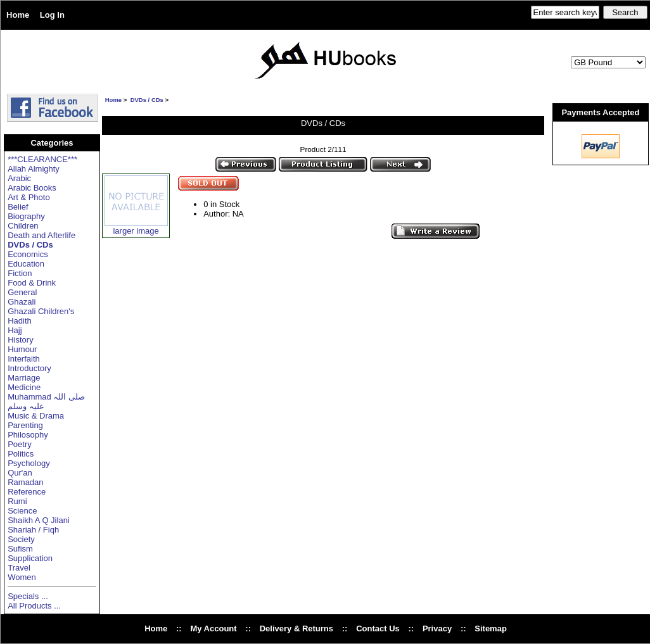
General (22, 292)
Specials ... (28, 596)
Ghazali (22, 302)
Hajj (15, 330)
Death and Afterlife (41, 235)
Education (26, 264)
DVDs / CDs (147, 100)
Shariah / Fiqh (33, 530)
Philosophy (28, 435)
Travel (19, 568)
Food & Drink (32, 283)
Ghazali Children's (41, 311)
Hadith (20, 321)
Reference (27, 492)
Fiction (20, 273)
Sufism (20, 549)
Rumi (17, 501)
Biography (26, 216)
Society (21, 539)
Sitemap (491, 628)
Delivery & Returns (296, 628)
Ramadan (25, 482)
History (20, 340)
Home (18, 15)
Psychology (29, 463)
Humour (22, 349)
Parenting (25, 425)
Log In (52, 15)
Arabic (19, 178)
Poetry (20, 444)
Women (22, 577)
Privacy (437, 628)
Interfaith (24, 359)
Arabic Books (32, 188)
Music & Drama (36, 416)
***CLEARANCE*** (42, 159)
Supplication (30, 558)
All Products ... (34, 606)
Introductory (29, 368)
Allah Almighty (34, 169)
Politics (21, 454)
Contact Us (378, 628)
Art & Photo (29, 197)
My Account (213, 628)
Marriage (24, 378)
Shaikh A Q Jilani (39, 520)
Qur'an (20, 473)
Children (23, 226)
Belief (18, 207)
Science (22, 511)
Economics (28, 254)
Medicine (24, 387)
